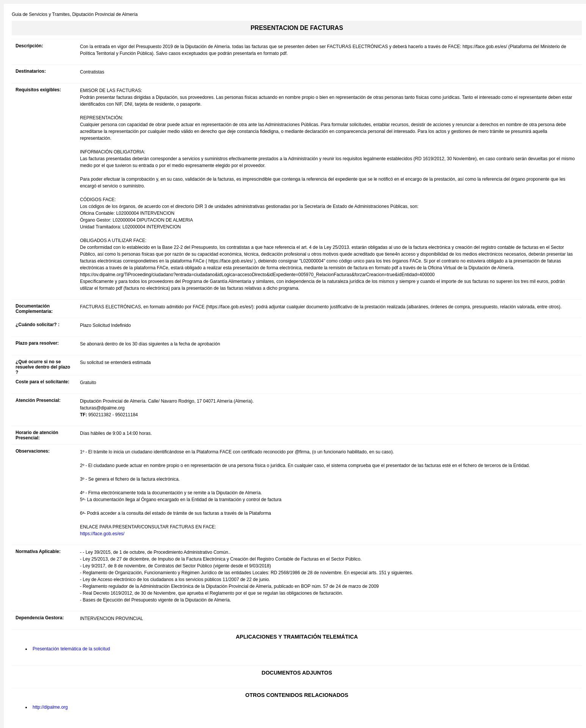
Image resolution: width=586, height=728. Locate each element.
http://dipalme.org (50, 707)
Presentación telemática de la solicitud (71, 649)
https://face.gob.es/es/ (102, 534)
